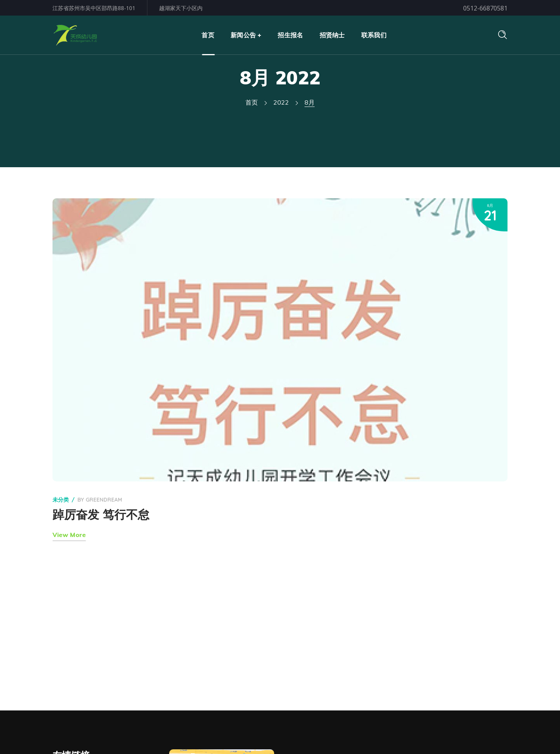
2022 (281, 102)
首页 (252, 102)
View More (69, 535)
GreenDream (104, 500)
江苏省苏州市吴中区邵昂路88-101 (94, 8)
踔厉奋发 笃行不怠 (101, 514)
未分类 (61, 500)
